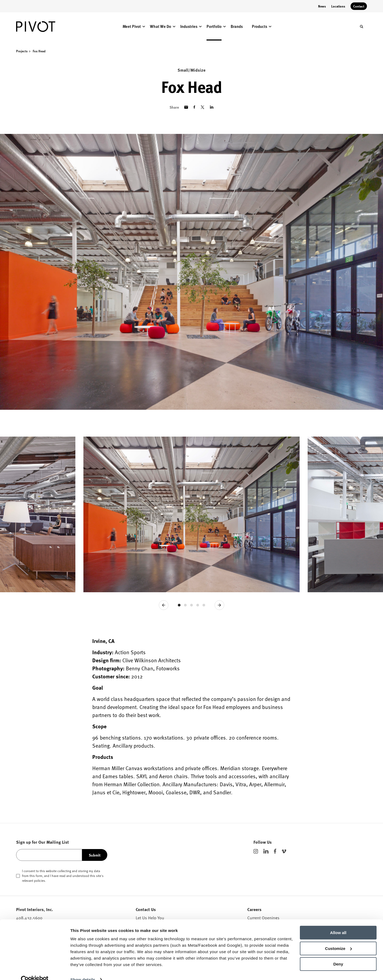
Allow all (338, 923)
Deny (338, 954)
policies (40, 880)
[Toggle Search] (362, 27)
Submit (95, 855)
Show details (83, 969)
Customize (338, 938)
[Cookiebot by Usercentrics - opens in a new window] (35, 970)
